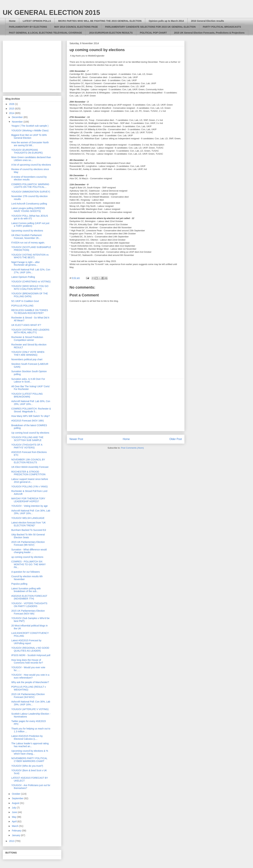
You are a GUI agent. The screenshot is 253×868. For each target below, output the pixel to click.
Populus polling (19, 584)
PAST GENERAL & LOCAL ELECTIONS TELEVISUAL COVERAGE (45, 33)
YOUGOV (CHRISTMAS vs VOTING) (31, 282)
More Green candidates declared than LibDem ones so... (31, 159)
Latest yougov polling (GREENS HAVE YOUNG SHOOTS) (28, 210)
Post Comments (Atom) (132, 448)
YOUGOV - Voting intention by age (30, 506)
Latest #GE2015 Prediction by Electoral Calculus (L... (27, 737)
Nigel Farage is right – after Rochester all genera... (26, 264)
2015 (12, 109)
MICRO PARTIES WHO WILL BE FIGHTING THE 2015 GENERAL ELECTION (100, 21)
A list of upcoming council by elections (31, 165)
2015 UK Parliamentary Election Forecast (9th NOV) (28, 543)
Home (12, 21)
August (16, 803)
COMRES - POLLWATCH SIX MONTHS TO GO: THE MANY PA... (29, 564)
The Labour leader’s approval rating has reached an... (30, 745)
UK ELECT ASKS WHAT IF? (26, 325)
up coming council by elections (27, 557)
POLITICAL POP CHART (153, 33)
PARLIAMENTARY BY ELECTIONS (28, 27)
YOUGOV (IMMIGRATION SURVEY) (31, 192)
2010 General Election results (208, 21)
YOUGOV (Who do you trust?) (27, 766)
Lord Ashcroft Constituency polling (29, 204)
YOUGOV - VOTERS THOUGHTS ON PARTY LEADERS (29, 605)
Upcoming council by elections (27, 231)
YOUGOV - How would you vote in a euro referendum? (30, 676)
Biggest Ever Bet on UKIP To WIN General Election (29, 136)
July (14, 808)
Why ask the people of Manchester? (30, 682)
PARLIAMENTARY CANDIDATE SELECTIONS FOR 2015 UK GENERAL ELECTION (150, 27)
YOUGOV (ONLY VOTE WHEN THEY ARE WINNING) (28, 353)
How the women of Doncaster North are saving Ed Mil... (30, 144)
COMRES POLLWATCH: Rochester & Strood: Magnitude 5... (31, 410)
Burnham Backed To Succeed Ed (29, 530)
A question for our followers (26, 572)
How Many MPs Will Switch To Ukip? (31, 416)
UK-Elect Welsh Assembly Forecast (30, 467)
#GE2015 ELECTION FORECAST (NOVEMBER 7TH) (29, 597)
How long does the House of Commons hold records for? (27, 661)
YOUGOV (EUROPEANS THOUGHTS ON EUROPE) (27, 151)
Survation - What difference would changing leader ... (29, 551)
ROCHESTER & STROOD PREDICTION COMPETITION (28, 473)
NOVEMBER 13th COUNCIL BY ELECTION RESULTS (28, 461)
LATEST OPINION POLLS (37, 21)
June (15, 812)
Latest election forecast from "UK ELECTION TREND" (29, 524)
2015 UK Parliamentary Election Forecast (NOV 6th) (28, 612)
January (16, 835)
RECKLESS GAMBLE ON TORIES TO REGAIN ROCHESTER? (30, 312)
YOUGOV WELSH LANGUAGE (28, 518)
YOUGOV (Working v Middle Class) (30, 130)
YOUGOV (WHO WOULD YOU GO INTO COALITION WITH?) (30, 288)
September (18, 798)
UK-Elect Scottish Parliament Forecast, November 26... (26, 237)
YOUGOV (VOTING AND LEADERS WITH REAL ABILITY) (30, 331)
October (16, 794)
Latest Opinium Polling (23, 277)
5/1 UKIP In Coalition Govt (25, 301)
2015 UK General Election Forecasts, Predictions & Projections (209, 33)
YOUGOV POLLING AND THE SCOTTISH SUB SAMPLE (27, 439)
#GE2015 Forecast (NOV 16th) (27, 421)
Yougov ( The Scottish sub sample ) (30, 126)
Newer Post (76, 439)
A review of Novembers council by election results (29, 178)
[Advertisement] (126, 405)
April (15, 821)
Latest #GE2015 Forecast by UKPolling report (26, 642)
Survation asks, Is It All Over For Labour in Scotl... (28, 380)
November (18, 122)
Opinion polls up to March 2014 (166, 21)
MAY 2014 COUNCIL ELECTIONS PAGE (76, 27)
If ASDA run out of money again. (28, 243)
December (18, 117)
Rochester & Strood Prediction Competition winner (27, 339)
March (15, 826)
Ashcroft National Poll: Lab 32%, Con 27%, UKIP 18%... (31, 271)
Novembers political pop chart (27, 359)
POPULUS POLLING (22, 306)
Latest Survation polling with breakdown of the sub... (26, 590)
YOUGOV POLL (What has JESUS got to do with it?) (30, 217)
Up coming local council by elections (30, 433)
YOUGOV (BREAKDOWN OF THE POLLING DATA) (30, 295)
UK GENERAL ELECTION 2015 (51, 12)
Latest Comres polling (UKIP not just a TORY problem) (30, 225)
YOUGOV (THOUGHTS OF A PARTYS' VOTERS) (27, 446)
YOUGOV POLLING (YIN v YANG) (30, 487)
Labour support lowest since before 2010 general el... (30, 481)
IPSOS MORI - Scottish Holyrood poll (31, 655)
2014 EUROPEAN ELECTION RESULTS (111, 33)
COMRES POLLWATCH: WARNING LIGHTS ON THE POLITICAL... (30, 186)
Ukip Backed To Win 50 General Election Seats (28, 536)
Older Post (176, 439)
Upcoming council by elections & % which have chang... (30, 752)
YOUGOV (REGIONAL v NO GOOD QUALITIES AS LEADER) (30, 649)
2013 (12, 841)
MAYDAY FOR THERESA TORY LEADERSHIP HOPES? (28, 500)
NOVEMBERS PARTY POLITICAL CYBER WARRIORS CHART (29, 760)
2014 (12, 113)
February (17, 831)
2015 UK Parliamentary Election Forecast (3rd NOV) (28, 696)
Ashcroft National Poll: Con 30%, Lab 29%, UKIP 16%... (31, 512)
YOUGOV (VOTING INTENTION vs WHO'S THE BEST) (30, 256)
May (14, 817)
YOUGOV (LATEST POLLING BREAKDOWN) (27, 395)
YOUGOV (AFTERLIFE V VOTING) (30, 709)
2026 (12, 104)
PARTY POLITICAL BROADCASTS (222, 27)
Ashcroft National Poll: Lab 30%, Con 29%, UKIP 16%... (31, 403)
